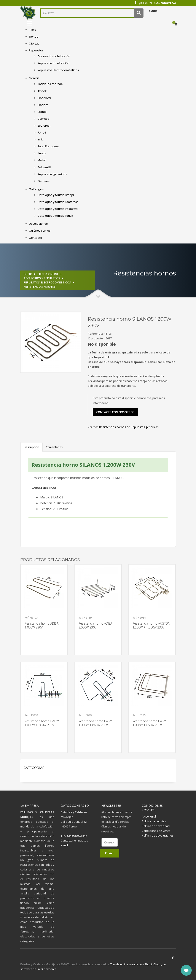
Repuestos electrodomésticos (47, 282)
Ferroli (42, 133)
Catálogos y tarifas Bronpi (56, 195)
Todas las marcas (50, 84)
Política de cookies (154, 821)
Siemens (44, 181)
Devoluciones (38, 224)
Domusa (44, 119)
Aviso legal (149, 816)
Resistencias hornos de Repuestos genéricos (129, 427)
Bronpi (42, 112)
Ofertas (34, 44)
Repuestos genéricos (52, 174)
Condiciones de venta (156, 831)
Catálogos (36, 189)
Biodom (43, 105)
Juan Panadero (48, 146)
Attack (42, 91)
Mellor (42, 160)
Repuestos (36, 50)
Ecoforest (44, 126)
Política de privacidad (156, 826)
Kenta (42, 153)
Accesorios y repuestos (42, 278)
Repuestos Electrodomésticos (58, 70)
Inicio (33, 30)
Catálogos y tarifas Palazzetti (58, 209)
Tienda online (48, 274)
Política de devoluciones (158, 835)
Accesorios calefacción (54, 56)
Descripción (31, 447)
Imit (40, 139)
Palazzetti (44, 167)
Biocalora (44, 98)
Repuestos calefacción (54, 63)
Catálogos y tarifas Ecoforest (58, 202)
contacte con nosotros (115, 412)
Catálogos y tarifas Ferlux (55, 216)
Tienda (34, 37)
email (64, 845)
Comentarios (54, 447)
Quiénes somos (40, 231)
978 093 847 (168, 3)
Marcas (34, 78)
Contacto (36, 238)
